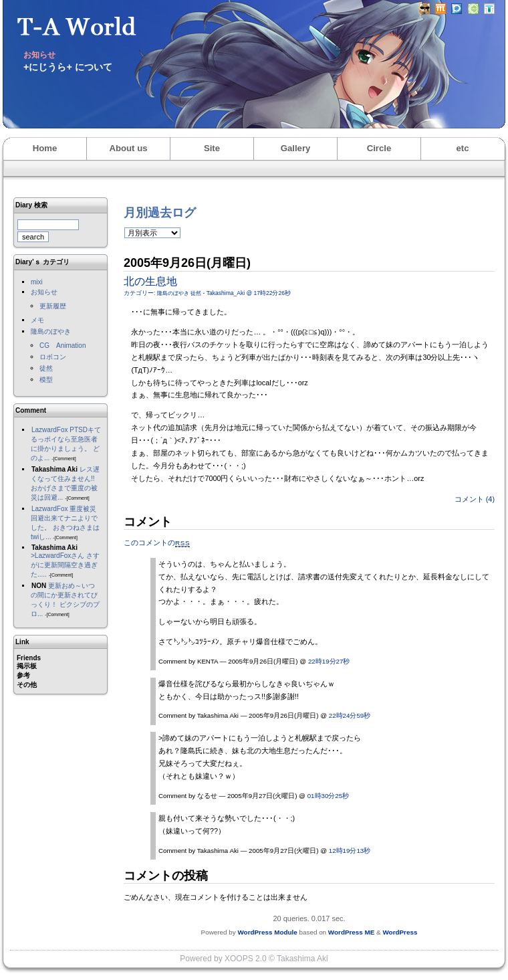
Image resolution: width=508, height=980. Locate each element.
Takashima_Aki (226, 293)
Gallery (296, 148)
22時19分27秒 (329, 661)
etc (462, 148)
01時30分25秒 (328, 796)
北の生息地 (150, 281)
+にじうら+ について (68, 67)
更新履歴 (53, 306)
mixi (37, 282)
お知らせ (44, 292)
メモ (37, 320)
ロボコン (53, 357)
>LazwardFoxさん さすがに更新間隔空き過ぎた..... (65, 565)
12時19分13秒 (350, 851)
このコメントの (157, 543)
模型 (46, 380)
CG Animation (62, 346)
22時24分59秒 (350, 715)
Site (212, 148)
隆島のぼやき (51, 331)
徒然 (46, 368)
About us (128, 148)
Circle (379, 148)
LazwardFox (49, 430)
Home (45, 148)
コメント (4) (475, 499)
